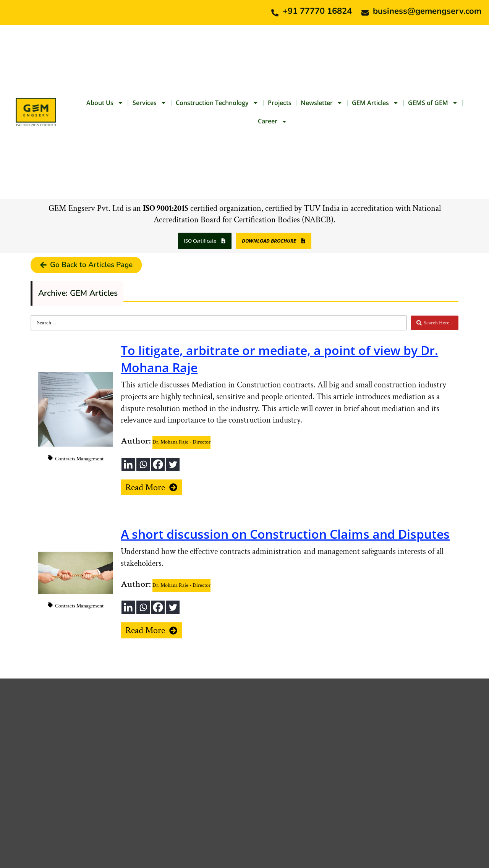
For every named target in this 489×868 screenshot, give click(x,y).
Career (273, 121)
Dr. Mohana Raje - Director (181, 442)
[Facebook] (158, 464)
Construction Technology (217, 103)
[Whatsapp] (143, 464)
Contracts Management (79, 459)
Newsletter (322, 103)
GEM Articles (375, 103)
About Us (105, 103)
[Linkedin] (128, 464)
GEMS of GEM (433, 103)
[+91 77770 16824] (275, 13)
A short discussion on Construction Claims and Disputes (285, 534)
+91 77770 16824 (317, 11)
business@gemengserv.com (427, 11)
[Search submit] (435, 323)
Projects (280, 103)
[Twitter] (173, 464)
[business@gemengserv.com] (365, 13)
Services (150, 103)
